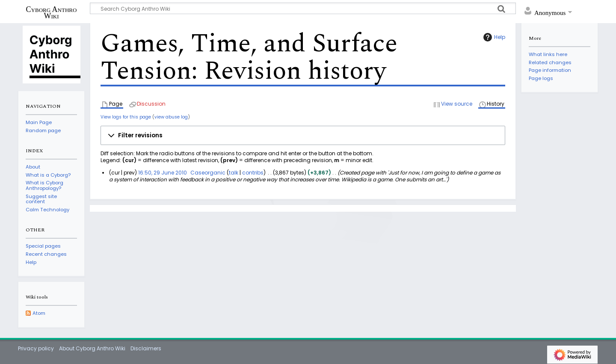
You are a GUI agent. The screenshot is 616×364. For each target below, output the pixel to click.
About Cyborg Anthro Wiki (92, 348)
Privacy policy (36, 348)
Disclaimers (146, 348)
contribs (253, 173)
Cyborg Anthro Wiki (52, 12)
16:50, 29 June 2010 (163, 173)
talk (234, 173)
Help (493, 37)
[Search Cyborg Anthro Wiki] (303, 8)
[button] (303, 136)
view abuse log (171, 117)
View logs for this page (126, 117)
